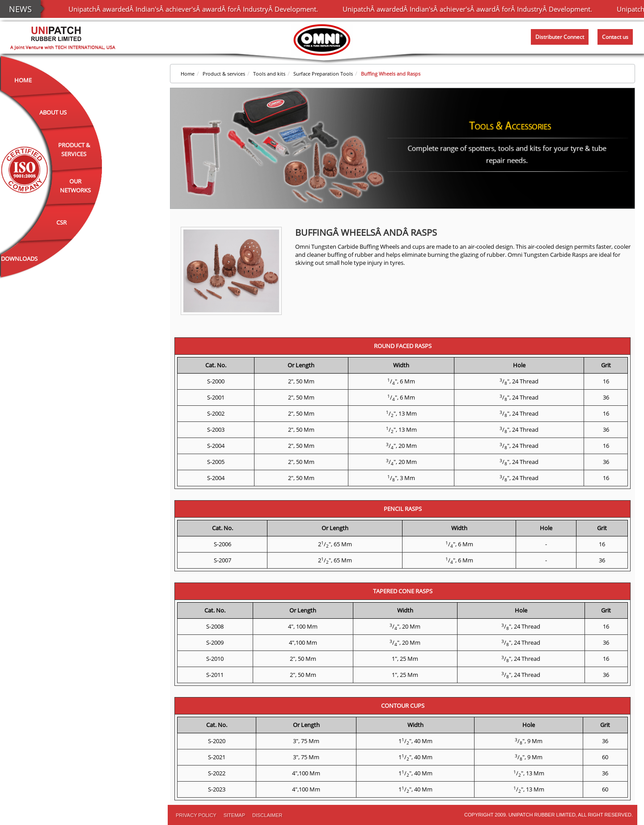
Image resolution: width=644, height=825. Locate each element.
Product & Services (74, 149)
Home (23, 80)
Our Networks (75, 186)
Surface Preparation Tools (323, 74)
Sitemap (234, 815)
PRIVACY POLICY (196, 815)
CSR (61, 222)
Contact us (615, 37)
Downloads (19, 259)
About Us (53, 112)
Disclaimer (267, 815)
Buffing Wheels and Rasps (391, 74)
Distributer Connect (560, 37)
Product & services (224, 74)
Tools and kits (269, 74)
